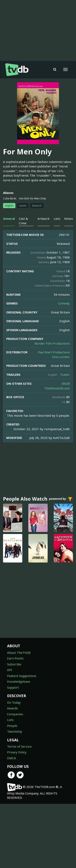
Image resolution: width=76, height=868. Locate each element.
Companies (15, 778)
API (10, 734)
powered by (61, 563)
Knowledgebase (19, 746)
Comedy (64, 367)
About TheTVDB (19, 717)
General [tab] (9, 283)
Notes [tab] (69, 283)
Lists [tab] (57, 283)
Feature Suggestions (22, 740)
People (12, 790)
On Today (14, 767)
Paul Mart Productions (54, 416)
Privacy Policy (17, 816)
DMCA (12, 822)
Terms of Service (19, 811)
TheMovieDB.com (57, 452)
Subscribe (14, 728)
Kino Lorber (61, 421)
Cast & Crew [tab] (23, 285)
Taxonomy (15, 795)
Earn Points (15, 722)
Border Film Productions (52, 408)
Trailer (65, 439)
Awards (12, 772)
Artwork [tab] (44, 283)
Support (13, 752)
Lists (10, 784)
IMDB (66, 448)
